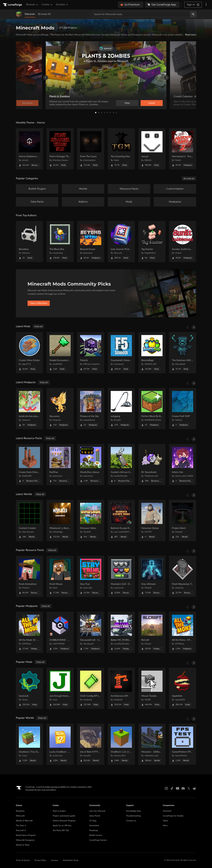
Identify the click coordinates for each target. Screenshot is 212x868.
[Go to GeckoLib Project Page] (29, 688)
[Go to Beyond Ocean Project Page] (91, 242)
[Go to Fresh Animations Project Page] (29, 576)
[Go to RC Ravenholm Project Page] (152, 465)
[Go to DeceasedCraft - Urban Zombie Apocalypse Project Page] (91, 632)
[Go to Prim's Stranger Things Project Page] (60, 149)
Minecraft (20, 816)
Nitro (165, 826)
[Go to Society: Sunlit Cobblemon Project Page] (183, 242)
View (127, 103)
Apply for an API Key (62, 826)
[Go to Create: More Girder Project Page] (29, 353)
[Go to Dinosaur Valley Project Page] (91, 520)
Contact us (131, 821)
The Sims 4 (21, 826)
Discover (30, 14)
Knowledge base (134, 811)
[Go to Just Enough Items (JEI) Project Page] (60, 688)
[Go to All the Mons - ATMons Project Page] (183, 632)
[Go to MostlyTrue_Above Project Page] (91, 465)
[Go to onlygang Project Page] (121, 409)
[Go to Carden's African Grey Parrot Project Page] (121, 465)
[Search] (193, 14)
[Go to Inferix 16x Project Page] (183, 465)
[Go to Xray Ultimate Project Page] (152, 576)
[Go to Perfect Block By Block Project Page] (152, 409)
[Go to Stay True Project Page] (91, 576)
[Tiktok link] (172, 788)
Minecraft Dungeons (25, 840)
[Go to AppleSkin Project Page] (183, 688)
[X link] (189, 788)
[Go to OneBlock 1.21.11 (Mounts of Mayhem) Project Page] (121, 744)
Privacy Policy (40, 860)
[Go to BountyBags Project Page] (152, 353)
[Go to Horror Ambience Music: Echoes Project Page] (29, 149)
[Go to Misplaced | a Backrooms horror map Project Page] (60, 520)
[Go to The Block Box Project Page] (60, 242)
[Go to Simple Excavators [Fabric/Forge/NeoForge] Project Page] (60, 353)
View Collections (39, 303)
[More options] (206, 5)
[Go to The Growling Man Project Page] (121, 149)
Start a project (59, 811)
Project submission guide (64, 816)
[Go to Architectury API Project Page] (121, 688)
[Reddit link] (194, 788)
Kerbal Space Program (26, 835)
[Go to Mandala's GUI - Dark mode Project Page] (121, 576)
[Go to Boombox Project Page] (29, 242)
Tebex (165, 821)
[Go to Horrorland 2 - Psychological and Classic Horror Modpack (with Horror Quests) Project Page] (183, 149)
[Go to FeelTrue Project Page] (60, 465)
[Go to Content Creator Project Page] (29, 520)
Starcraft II (21, 830)
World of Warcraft (24, 821)
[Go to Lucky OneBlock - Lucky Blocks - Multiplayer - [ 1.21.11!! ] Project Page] (60, 744)
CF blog (93, 821)
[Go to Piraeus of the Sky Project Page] (91, 409)
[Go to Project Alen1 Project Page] (183, 520)
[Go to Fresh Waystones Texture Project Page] (183, 576)
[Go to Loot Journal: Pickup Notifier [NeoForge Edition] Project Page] (121, 242)
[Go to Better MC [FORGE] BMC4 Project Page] (121, 632)
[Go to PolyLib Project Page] (91, 353)
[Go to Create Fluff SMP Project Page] (183, 409)
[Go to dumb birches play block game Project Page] (29, 409)
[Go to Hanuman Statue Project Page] (152, 520)
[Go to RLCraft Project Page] (152, 632)
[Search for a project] (141, 14)
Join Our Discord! (97, 811)
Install (152, 103)
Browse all (189, 179)
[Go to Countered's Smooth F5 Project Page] (121, 353)
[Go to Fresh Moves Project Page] (60, 576)
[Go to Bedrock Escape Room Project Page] (121, 520)
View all (38, 326)
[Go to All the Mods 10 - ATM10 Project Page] (29, 632)
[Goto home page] (13, 5)
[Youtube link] (178, 788)
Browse (32, 5)
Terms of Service (23, 860)
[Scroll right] (194, 327)
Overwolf (167, 811)
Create (47, 5)
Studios (62, 5)
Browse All (44, 14)
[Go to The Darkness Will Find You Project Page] (183, 353)
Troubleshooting (133, 816)
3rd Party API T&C (61, 830)
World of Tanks (23, 845)
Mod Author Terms (71, 860)
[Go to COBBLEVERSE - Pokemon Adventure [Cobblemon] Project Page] (60, 632)
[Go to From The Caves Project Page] (91, 149)
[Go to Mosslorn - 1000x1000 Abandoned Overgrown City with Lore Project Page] (152, 744)
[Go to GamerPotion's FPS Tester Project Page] (183, 744)
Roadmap (94, 830)
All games (20, 811)
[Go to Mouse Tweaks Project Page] (152, 688)
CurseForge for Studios (173, 816)
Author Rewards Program (64, 821)
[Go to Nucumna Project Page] (60, 409)
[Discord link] (183, 788)
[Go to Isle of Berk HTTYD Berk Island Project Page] (91, 744)
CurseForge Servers (98, 840)
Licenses (55, 860)
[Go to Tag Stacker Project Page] (152, 242)
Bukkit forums (96, 835)
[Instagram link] (166, 788)
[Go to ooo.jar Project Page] (152, 149)
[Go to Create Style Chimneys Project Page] (29, 465)
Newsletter (94, 826)
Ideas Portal (95, 816)
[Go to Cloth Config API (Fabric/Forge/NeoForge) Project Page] (91, 688)
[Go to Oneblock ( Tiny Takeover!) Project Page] (29, 744)
